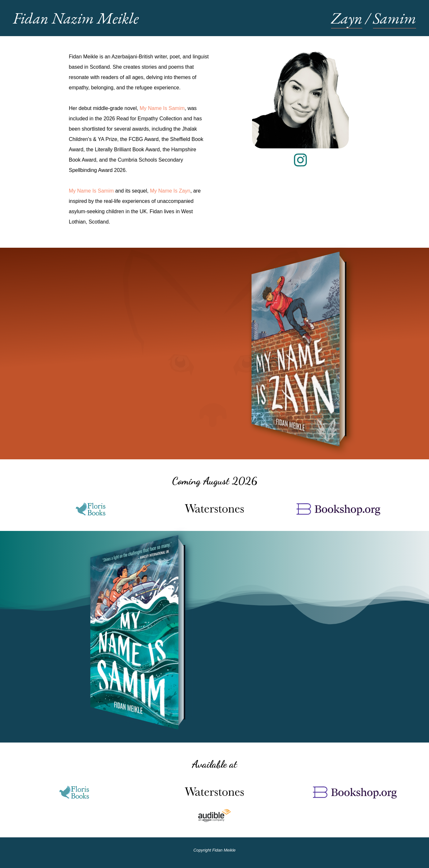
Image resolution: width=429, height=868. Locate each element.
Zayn (347, 18)
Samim (395, 18)
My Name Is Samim (162, 108)
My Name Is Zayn (170, 191)
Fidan (76, 18)
